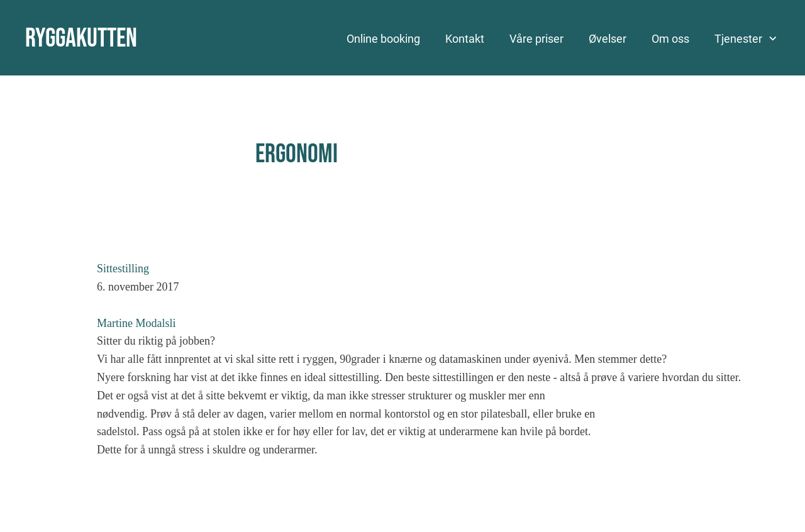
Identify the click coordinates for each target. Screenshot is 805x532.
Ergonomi (297, 154)
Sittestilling (123, 269)
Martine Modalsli (136, 323)
